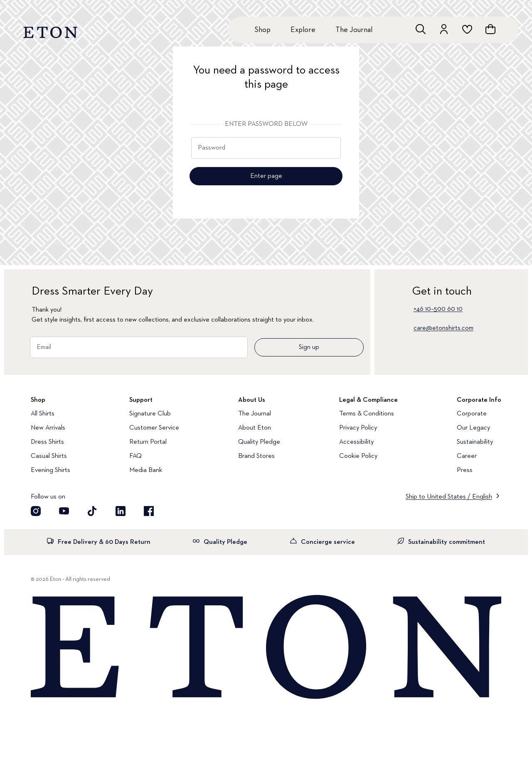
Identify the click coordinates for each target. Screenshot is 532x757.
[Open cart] (490, 29)
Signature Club (150, 414)
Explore (303, 30)
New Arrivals (48, 428)
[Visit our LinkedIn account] (121, 511)
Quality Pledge (259, 442)
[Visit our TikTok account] (92, 511)
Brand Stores (256, 456)
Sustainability (475, 442)
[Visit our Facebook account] (149, 511)
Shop (262, 30)
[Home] (266, 648)
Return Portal (148, 442)
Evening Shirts (50, 470)
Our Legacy (473, 428)
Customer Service (154, 428)
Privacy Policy (358, 428)
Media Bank (146, 470)
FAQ (135, 456)
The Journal (354, 30)
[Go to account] (444, 29)
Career (467, 456)
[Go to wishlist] (467, 29)
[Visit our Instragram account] (36, 511)
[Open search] (421, 29)
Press (465, 470)
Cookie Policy (358, 456)
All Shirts (43, 414)
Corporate (472, 414)
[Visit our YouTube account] (64, 511)
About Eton (255, 428)
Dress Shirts (47, 442)
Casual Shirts (49, 456)
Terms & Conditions (367, 414)
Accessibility (356, 442)
